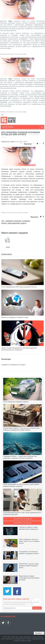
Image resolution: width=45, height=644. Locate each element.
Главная (4, 137)
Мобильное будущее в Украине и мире (15, 317)
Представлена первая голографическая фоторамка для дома (29, 578)
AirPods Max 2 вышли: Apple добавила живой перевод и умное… (29, 566)
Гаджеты (24, 223)
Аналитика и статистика (14, 221)
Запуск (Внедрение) (14, 223)
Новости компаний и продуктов (14, 233)
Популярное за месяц (22, 523)
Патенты (4, 223)
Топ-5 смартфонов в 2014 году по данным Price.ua (19, 287)
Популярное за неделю (23, 519)
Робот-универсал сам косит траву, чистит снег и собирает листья (29, 541)
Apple (10, 21)
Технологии (26, 221)
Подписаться (37, 608)
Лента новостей (34, 135)
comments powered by (13, 365)
